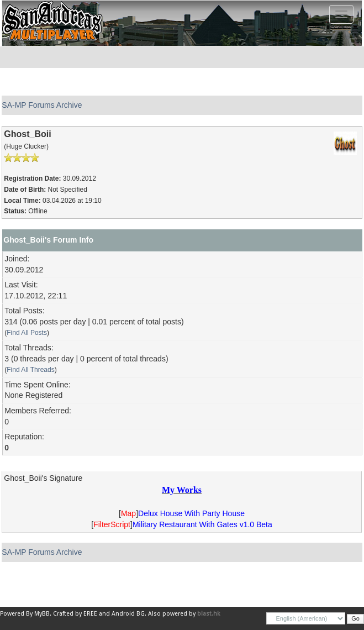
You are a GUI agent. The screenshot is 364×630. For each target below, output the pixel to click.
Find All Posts (27, 333)
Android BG (128, 614)
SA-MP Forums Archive (42, 105)
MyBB (42, 614)
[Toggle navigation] (341, 14)
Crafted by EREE (75, 614)
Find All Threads (30, 370)
